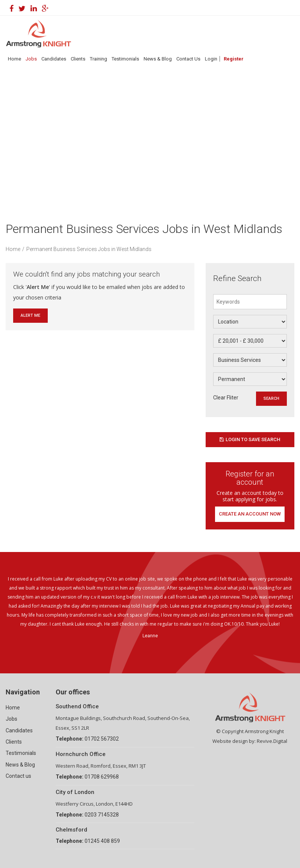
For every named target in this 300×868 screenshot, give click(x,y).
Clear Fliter (226, 398)
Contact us (18, 776)
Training (98, 59)
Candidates (54, 59)
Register (234, 59)
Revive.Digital (272, 741)
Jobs (31, 59)
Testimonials (125, 59)
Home (14, 59)
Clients (78, 59)
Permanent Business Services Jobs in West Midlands (89, 249)
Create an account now (250, 514)
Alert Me (30, 315)
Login (211, 59)
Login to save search (250, 439)
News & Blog (158, 59)
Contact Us (188, 59)
